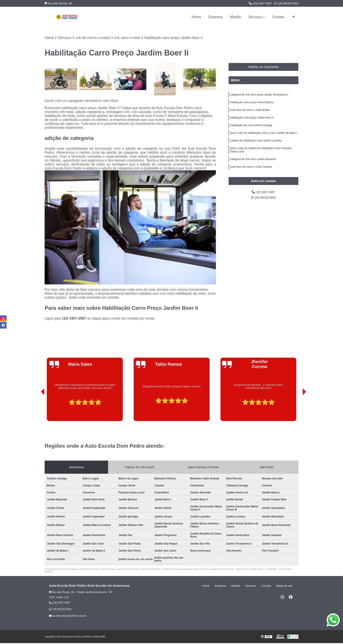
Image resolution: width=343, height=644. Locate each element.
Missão (235, 17)
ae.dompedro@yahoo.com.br (68, 617)
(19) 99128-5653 (286, 3)
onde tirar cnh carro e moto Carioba (251, 175)
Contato (278, 17)
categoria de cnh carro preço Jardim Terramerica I (259, 96)
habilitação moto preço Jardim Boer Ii (252, 121)
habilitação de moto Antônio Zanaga (251, 129)
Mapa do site (286, 587)
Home (196, 17)
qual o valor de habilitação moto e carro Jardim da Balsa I (264, 138)
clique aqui (100, 319)
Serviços (255, 17)
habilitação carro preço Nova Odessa (252, 104)
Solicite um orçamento (263, 68)
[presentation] (37, 409)
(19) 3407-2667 (261, 3)
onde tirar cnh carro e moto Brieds (250, 113)
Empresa (215, 17)
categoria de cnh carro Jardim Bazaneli (253, 166)
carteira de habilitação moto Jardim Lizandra (256, 146)
